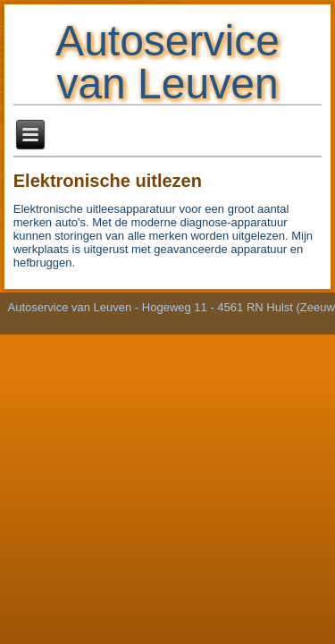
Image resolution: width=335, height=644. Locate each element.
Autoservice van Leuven (167, 62)
